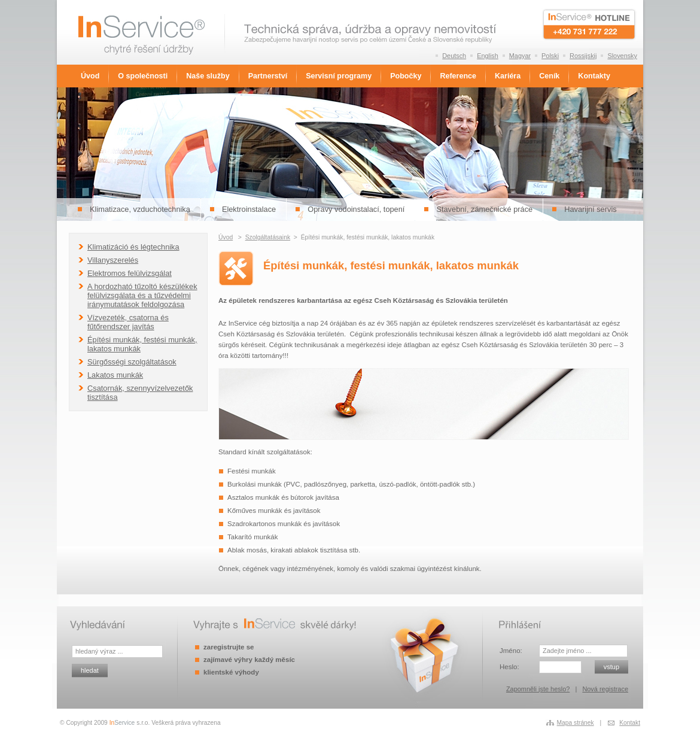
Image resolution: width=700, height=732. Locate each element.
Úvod (90, 76)
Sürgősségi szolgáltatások (132, 362)
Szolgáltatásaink (268, 237)
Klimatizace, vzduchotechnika (140, 209)
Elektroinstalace (249, 209)
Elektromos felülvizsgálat (130, 273)
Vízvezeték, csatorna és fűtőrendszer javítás (128, 322)
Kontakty (594, 76)
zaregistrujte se (229, 647)
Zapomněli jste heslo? (538, 689)
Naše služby (208, 76)
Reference (458, 76)
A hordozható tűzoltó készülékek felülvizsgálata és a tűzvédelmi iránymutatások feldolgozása (142, 295)
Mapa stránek (576, 723)
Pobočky (406, 76)
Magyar (520, 56)
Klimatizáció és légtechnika (133, 247)
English (488, 56)
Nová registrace (605, 689)
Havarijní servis (590, 209)
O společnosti (143, 76)
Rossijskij (583, 56)
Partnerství (268, 76)
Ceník (549, 76)
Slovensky (622, 56)
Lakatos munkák (115, 375)
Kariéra (508, 76)
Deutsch (454, 56)
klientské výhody (231, 672)
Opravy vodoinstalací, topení (356, 209)
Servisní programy (339, 76)
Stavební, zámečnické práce (484, 209)
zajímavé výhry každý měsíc (249, 660)
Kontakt (630, 723)
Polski (550, 56)
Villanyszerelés (113, 260)
